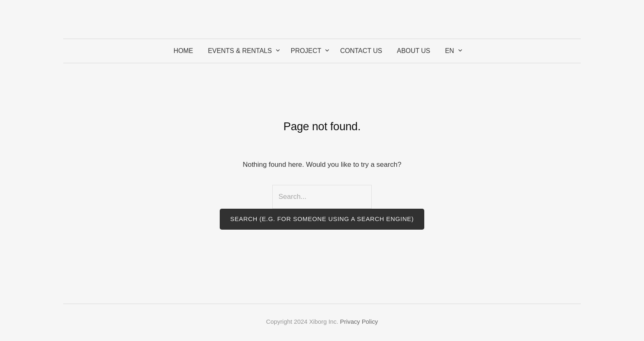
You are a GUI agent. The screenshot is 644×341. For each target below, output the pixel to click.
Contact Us (361, 51)
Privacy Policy (359, 322)
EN (449, 51)
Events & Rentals (240, 51)
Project (306, 51)
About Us (413, 51)
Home (183, 51)
